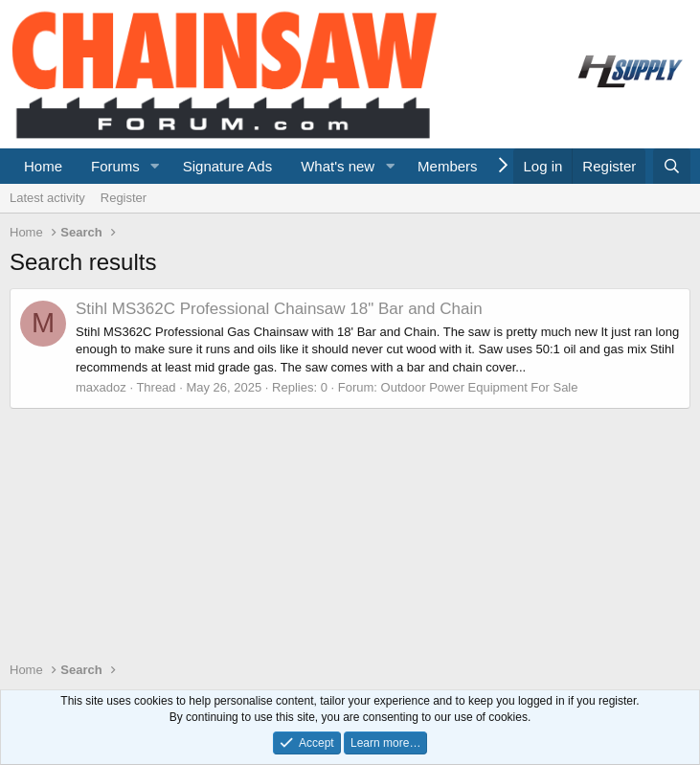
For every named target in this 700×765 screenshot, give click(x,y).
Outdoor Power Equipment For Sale (480, 387)
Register (124, 198)
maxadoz (101, 387)
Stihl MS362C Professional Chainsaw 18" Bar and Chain (279, 309)
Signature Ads (227, 166)
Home (43, 166)
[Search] (672, 166)
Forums (115, 166)
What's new (338, 166)
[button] (155, 166)
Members (448, 166)
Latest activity (47, 198)
